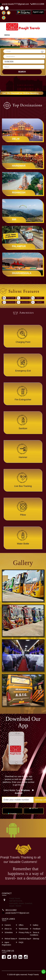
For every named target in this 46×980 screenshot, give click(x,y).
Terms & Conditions (35, 934)
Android (19, 793)
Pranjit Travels (33, 975)
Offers (20, 925)
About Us (7, 929)
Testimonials (22, 929)
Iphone (27, 790)
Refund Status (9, 939)
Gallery (34, 925)
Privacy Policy (23, 932)
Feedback (35, 929)
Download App (23, 939)
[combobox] (25, 51)
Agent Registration (6, 944)
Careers (6, 925)
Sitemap (35, 939)
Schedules (7, 932)
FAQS (20, 942)
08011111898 (37, 4)
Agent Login (38, 12)
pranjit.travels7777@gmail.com (17, 913)
